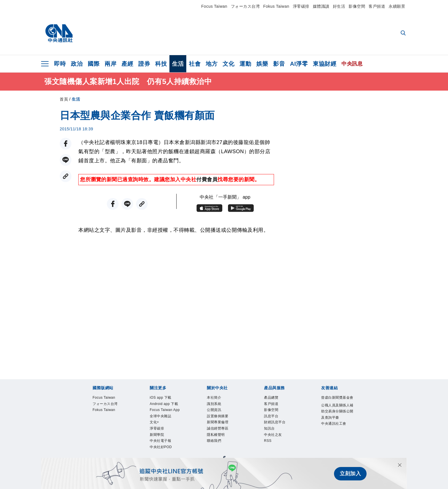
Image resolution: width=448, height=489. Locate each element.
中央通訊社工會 (337, 449)
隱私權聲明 (220, 445)
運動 (245, 64)
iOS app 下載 (166, 398)
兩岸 (110, 64)
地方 (212, 64)
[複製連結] (66, 176)
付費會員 (207, 179)
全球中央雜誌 (166, 437)
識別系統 (217, 406)
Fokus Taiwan (276, 6)
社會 (195, 64)
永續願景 (397, 6)
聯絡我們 (217, 452)
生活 (178, 64)
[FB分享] (66, 144)
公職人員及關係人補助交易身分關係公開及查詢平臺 (337, 425)
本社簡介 (217, 398)
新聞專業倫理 (223, 429)
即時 (60, 64)
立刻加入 (350, 474)
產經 (127, 64)
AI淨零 (299, 64)
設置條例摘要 (223, 422)
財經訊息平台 (280, 429)
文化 (228, 64)
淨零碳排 (301, 6)
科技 (161, 64)
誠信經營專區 (223, 437)
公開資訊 (217, 414)
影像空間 (357, 6)
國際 (94, 64)
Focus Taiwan (214, 6)
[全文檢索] (404, 33)
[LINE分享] (66, 160)
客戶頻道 (377, 6)
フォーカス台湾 (245, 6)
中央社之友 (277, 445)
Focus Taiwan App (166, 425)
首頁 (64, 99)
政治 (77, 64)
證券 (144, 64)
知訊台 (272, 437)
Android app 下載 (164, 410)
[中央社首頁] (59, 33)
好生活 (339, 6)
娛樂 (262, 64)
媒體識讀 (321, 6)
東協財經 (325, 64)
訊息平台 (275, 422)
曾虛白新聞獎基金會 (337, 402)
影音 (279, 64)
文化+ (157, 445)
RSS (270, 452)
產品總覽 (275, 398)
